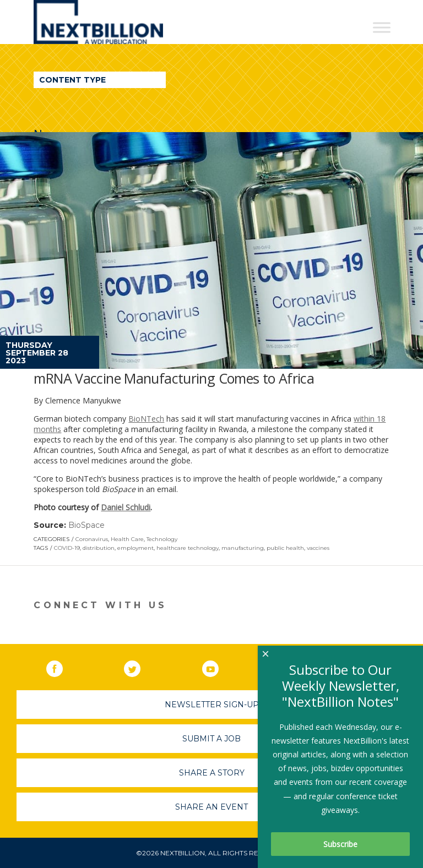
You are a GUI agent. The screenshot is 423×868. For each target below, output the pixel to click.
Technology (162, 539)
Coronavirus (92, 539)
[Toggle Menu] (382, 27)
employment (135, 548)
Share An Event (211, 807)
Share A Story (212, 773)
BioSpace (86, 525)
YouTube (218, 667)
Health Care (127, 539)
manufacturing (243, 548)
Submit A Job (211, 739)
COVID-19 (67, 548)
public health (285, 548)
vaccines (318, 548)
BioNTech (146, 419)
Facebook (62, 667)
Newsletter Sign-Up (212, 705)
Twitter (140, 667)
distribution (99, 548)
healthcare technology (188, 548)
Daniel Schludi (126, 507)
